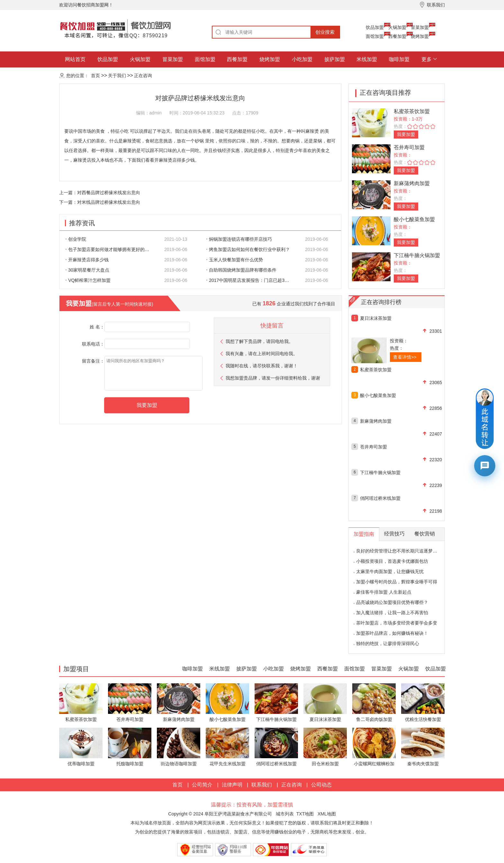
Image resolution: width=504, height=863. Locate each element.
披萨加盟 (335, 59)
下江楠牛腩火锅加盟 (417, 255)
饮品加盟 (375, 27)
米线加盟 (367, 59)
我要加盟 (406, 134)
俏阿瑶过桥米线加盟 (380, 498)
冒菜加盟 (420, 27)
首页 (95, 76)
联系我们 (262, 785)
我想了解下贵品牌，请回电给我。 (259, 341)
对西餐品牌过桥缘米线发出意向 (109, 193)
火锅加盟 (397, 27)
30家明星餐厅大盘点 (87, 270)
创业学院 (76, 239)
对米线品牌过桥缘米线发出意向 (109, 202)
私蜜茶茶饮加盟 (412, 111)
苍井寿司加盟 (409, 147)
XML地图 (327, 814)
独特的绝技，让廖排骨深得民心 (388, 643)
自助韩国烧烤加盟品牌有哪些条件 (241, 270)
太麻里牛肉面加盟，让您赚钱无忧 (390, 571)
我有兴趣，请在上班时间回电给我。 (262, 354)
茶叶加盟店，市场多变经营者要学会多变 (397, 623)
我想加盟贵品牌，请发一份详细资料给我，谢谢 (273, 378)
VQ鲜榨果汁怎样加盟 (88, 280)
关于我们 (117, 76)
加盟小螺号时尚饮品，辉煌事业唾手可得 (397, 582)
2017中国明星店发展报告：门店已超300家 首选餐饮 (252, 280)
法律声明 (232, 785)
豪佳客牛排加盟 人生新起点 (384, 592)
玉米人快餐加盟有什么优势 (235, 260)
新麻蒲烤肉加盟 (412, 183)
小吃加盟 (302, 59)
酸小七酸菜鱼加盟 (414, 219)
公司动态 (321, 785)
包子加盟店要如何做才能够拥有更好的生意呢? (111, 249)
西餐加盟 (397, 36)
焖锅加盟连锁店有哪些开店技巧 (239, 239)
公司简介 (202, 785)
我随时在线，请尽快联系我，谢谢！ (262, 366)
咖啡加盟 (399, 59)
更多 (427, 59)
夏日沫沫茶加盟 (376, 318)
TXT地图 (305, 814)
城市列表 (285, 814)
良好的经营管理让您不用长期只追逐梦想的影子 (403, 551)
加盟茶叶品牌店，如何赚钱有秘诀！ (392, 633)
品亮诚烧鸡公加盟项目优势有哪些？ (392, 602)
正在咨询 (143, 76)
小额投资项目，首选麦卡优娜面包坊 (392, 561)
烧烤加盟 (420, 36)
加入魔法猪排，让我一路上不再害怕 (392, 613)
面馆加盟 (375, 36)
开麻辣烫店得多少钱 (87, 260)
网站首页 (75, 59)
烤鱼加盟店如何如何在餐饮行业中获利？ (248, 249)
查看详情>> (405, 357)
